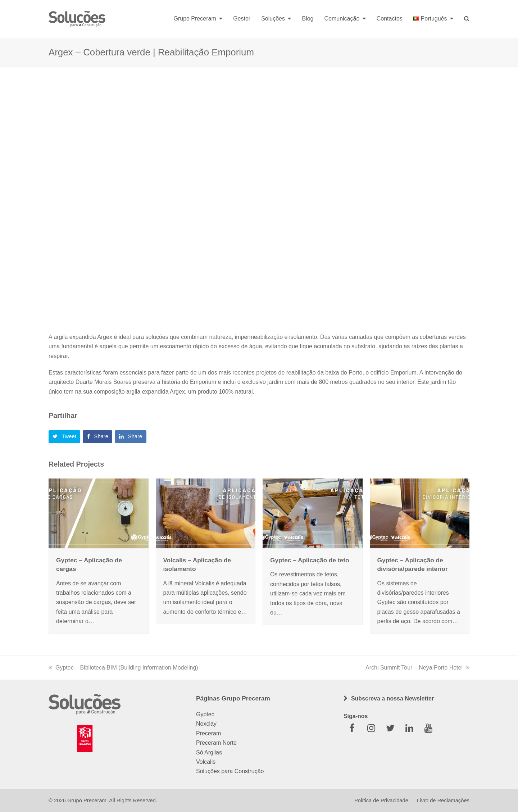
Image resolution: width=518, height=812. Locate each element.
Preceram (208, 733)
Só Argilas (209, 752)
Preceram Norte (216, 743)
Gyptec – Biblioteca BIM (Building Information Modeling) (123, 668)
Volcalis (206, 762)
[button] (64, 437)
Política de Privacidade (381, 800)
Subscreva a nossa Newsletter (392, 698)
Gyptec (205, 714)
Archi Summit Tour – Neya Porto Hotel (417, 668)
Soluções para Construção (230, 771)
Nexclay (206, 724)
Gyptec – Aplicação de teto (310, 560)
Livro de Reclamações (443, 800)
